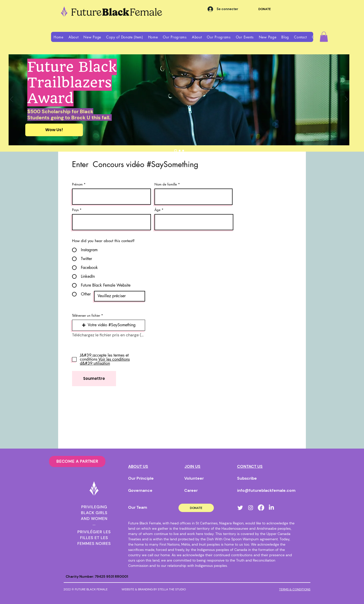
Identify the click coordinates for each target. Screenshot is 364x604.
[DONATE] (265, 9)
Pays (75, 210)
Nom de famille (166, 184)
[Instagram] (251, 508)
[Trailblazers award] (176, 150)
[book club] (180, 150)
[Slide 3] (183, 150)
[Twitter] (240, 508)
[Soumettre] (94, 379)
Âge (157, 210)
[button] (74, 37)
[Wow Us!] (54, 130)
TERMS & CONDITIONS (295, 589)
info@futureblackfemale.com (266, 490)
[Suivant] (346, 100)
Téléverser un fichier (86, 316)
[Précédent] (12, 100)
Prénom (77, 184)
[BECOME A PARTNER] (77, 461)
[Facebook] (261, 508)
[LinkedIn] (271, 508)
